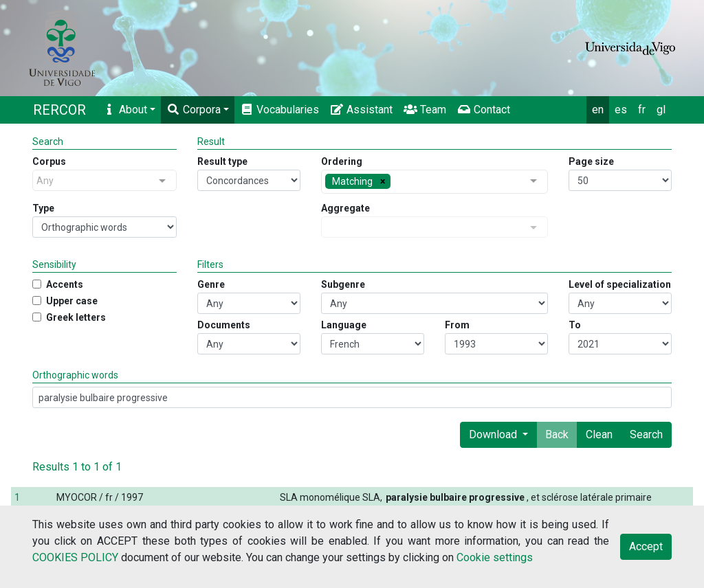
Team (425, 110)
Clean (599, 434)
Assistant (361, 110)
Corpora (194, 110)
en (598, 110)
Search (646, 434)
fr (642, 110)
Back (557, 434)
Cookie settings (495, 557)
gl (661, 110)
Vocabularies (279, 110)
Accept (646, 546)
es (621, 110)
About (125, 110)
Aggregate (345, 208)
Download (494, 434)
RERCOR (59, 110)
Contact (484, 110)
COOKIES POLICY (75, 557)
